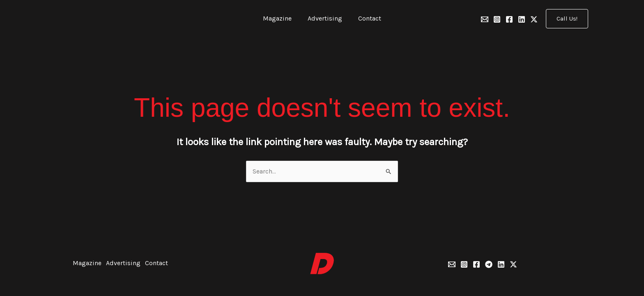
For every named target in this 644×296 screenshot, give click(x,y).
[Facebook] (509, 19)
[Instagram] (497, 19)
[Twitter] (534, 19)
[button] (567, 19)
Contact (367, 18)
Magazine (280, 18)
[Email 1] (485, 19)
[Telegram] (489, 265)
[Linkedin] (522, 19)
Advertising (325, 18)
